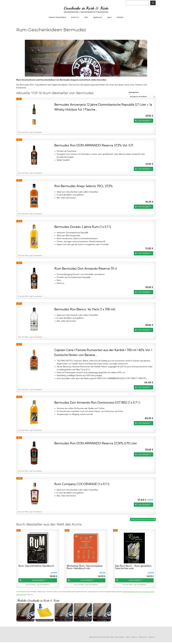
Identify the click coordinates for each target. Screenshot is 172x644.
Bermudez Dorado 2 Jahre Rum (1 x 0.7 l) (83, 227)
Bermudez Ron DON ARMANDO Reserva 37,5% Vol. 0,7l (94, 145)
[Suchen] (153, 3)
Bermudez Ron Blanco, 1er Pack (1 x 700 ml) (85, 309)
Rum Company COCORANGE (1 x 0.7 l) (82, 484)
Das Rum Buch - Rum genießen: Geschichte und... (133, 567)
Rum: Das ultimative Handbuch (36, 566)
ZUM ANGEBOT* (145, 121)
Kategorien (134, 92)
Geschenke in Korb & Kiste (86, 8)
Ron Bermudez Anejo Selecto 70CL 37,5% (83, 186)
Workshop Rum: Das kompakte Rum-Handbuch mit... (85, 567)
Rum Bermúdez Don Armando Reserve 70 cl (86, 268)
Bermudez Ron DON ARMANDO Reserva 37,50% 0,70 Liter (96, 443)
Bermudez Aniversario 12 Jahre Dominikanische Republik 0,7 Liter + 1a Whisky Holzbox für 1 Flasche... (103, 107)
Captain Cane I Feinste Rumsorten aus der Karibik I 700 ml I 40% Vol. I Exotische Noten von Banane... (103, 352)
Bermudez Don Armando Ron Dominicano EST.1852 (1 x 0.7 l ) (97, 402)
